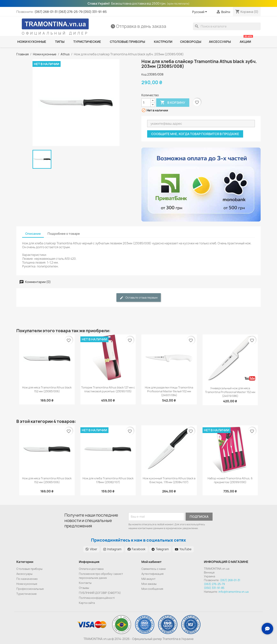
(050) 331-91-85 (95, 12)
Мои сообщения (152, 589)
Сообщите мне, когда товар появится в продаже (195, 134)
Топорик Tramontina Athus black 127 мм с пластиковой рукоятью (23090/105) (108, 389)
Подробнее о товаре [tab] (64, 234)
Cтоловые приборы (29, 569)
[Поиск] (227, 26)
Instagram (112, 549)
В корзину (173, 103)
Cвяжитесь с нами (154, 569)
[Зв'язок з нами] (267, 629)
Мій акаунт (148, 579)
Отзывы (84, 588)
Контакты (85, 583)
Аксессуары (24, 574)
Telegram (160, 549)
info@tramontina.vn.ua (234, 592)
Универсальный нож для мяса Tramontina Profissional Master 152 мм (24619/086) (230, 392)
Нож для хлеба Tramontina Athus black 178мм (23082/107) (108, 480)
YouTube (183, 549)
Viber (91, 549)
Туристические (27, 594)
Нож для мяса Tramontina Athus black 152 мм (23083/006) (47, 389)
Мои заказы (149, 584)
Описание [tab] (33, 234)
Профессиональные (30, 589)
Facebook (136, 549)
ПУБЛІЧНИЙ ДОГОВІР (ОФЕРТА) (100, 593)
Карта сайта (87, 603)
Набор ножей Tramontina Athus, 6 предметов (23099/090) (230, 480)
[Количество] (146, 103)
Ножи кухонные (27, 584)
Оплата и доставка (91, 569)
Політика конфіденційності (97, 598)
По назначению (27, 579)
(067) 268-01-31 (46, 12)
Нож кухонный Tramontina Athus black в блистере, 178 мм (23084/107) (169, 480)
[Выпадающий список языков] (200, 12)
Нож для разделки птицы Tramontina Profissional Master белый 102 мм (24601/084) (169, 391)
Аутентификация (152, 574)
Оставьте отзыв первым (139, 298)
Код (144, 74)
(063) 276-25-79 (70, 12)
